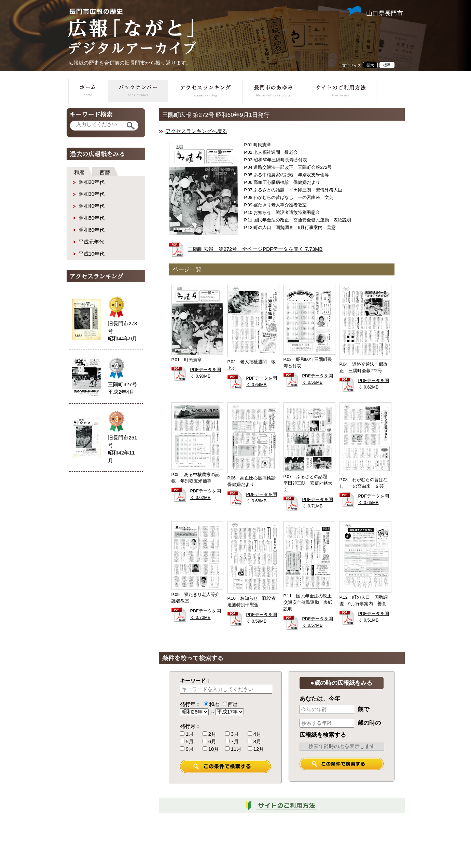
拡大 (370, 65)
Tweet (272, 64)
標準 (387, 65)
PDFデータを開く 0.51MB (374, 617)
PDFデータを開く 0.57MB (318, 622)
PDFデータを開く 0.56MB (318, 379)
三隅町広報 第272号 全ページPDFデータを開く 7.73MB (255, 249)
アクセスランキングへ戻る (196, 131)
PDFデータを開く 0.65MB (374, 499)
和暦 (79, 173)
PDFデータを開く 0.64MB (262, 382)
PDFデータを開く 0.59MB (262, 618)
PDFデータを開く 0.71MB (318, 503)
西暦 (105, 173)
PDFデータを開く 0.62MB (374, 384)
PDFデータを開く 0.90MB (206, 373)
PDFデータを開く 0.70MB (206, 614)
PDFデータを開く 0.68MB (262, 498)
